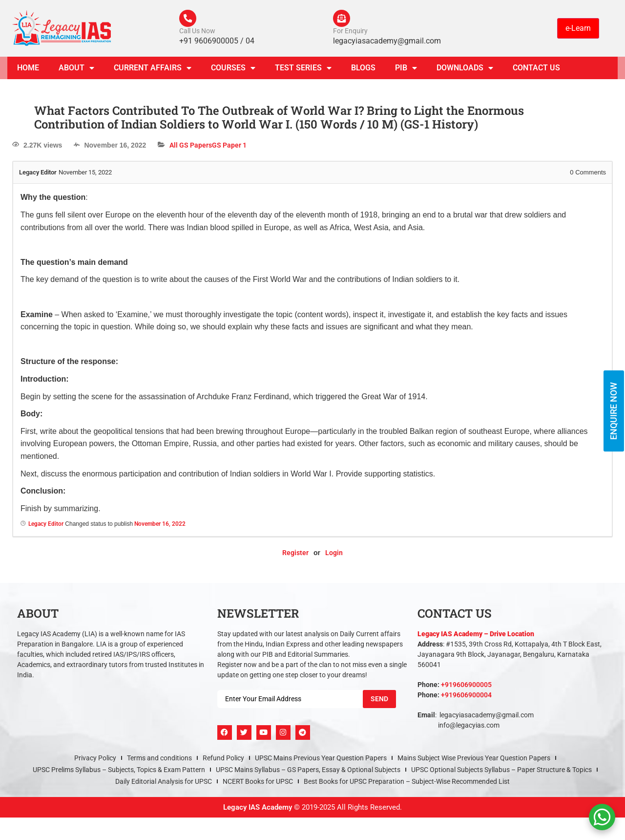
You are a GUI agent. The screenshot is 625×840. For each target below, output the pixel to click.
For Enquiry (350, 33)
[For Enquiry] (343, 20)
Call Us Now (197, 33)
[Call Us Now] (189, 20)
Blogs (363, 70)
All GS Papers (191, 148)
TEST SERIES (303, 70)
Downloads (465, 70)
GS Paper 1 (229, 148)
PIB (406, 70)
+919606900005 (466, 687)
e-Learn (578, 29)
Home (28, 70)
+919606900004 (466, 697)
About (76, 70)
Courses (233, 70)
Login (334, 556)
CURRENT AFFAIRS (153, 70)
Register (295, 556)
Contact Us (536, 70)
